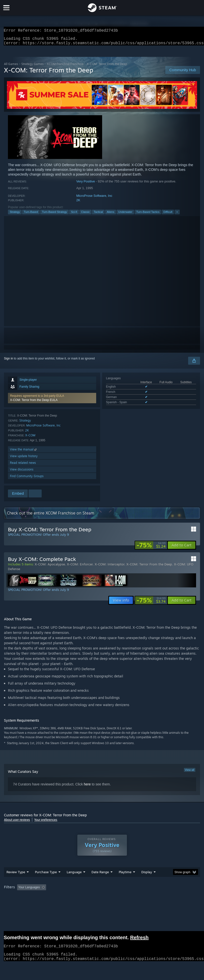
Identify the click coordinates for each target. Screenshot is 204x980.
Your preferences (46, 823)
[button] (52, 401)
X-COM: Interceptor (110, 567)
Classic (85, 215)
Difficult (168, 215)
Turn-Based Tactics (148, 215)
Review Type (16, 875)
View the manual (24, 452)
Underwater (125, 215)
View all (190, 773)
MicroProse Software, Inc (94, 199)
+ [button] (177, 215)
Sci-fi (74, 215)
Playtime (125, 875)
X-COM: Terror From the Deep (149, 567)
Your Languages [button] (29, 890)
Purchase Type (46, 875)
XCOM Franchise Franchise (65, 67)
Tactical (98, 215)
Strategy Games (32, 67)
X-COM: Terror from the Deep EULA (34, 403)
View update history (24, 459)
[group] (102, 891)
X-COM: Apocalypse (50, 567)
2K (78, 203)
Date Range (100, 875)
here (87, 787)
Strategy (15, 215)
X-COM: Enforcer (80, 567)
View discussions (22, 472)
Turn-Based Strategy (54, 215)
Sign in (9, 361)
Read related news (23, 466)
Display (147, 875)
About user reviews (17, 823)
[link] (151, 548)
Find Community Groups (27, 479)
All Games (11, 67)
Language (74, 875)
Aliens (111, 215)
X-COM (30, 438)
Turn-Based (31, 215)
